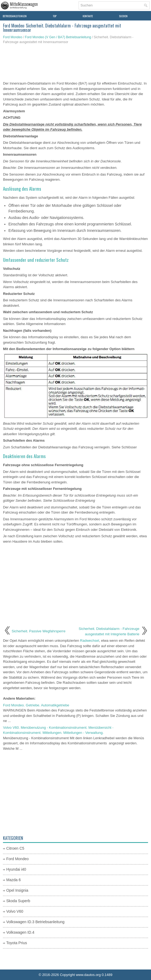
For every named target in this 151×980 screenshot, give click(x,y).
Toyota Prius (17, 943)
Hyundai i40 (16, 869)
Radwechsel (89, 641)
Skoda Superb (18, 901)
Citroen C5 (15, 848)
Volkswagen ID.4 (20, 932)
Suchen (123, 16)
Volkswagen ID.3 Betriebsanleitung (35, 922)
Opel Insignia (17, 890)
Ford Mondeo (13, 37)
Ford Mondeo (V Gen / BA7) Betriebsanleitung (58, 37)
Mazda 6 (13, 880)
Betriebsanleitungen (15, 16)
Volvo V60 (15, 911)
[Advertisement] (75, 63)
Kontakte (88, 16)
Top (55, 16)
